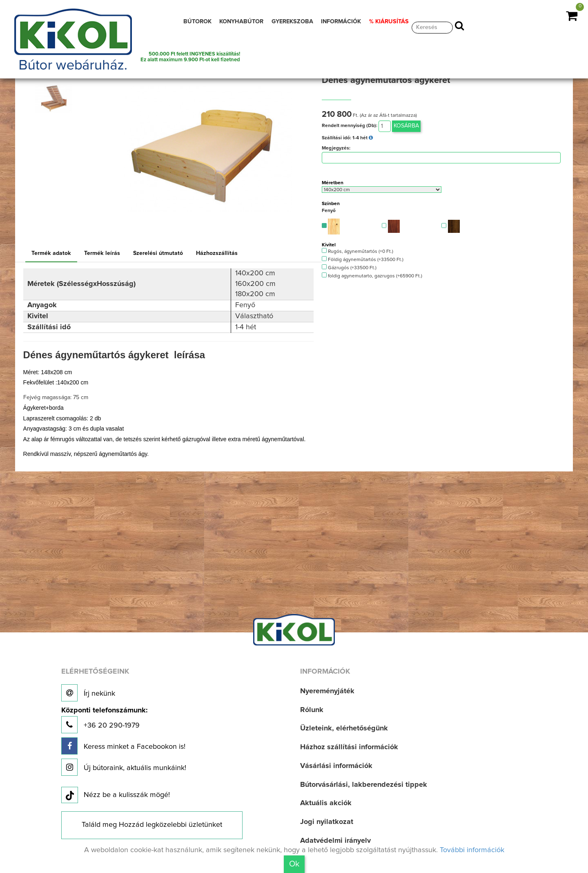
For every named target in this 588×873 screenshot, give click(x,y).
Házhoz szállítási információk (349, 747)
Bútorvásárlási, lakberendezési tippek (364, 785)
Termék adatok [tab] (51, 253)
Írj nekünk (88, 693)
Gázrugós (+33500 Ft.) (349, 267)
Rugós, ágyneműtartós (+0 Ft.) (357, 251)
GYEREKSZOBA (292, 22)
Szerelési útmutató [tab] (158, 253)
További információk (472, 850)
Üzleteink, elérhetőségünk (344, 728)
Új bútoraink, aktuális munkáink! (124, 767)
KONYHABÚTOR (241, 22)
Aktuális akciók (326, 803)
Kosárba (406, 126)
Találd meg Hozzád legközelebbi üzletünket (152, 825)
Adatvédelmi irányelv (335, 841)
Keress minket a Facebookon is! (123, 746)
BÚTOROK (197, 22)
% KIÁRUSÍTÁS (389, 22)
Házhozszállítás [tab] (217, 253)
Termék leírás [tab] (102, 253)
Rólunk (312, 710)
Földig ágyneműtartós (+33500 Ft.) (363, 259)
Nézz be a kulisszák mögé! (116, 795)
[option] (56, 98)
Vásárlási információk (336, 766)
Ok (294, 864)
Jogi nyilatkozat (327, 822)
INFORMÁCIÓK (341, 22)
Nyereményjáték (327, 691)
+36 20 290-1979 (104, 720)
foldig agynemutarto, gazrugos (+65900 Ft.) (372, 276)
